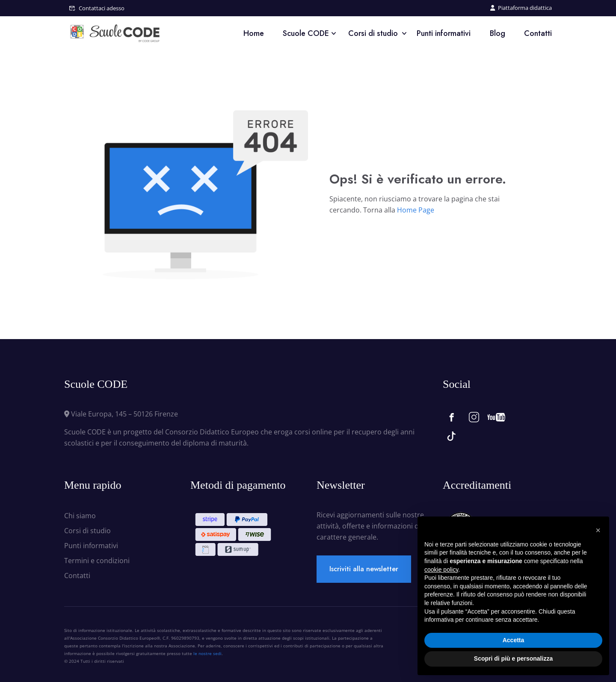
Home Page (416, 210)
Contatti (538, 33)
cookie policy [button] (441, 570)
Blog (498, 33)
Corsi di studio (373, 33)
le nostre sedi (207, 653)
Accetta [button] (514, 640)
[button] (598, 530)
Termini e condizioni (97, 561)
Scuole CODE (306, 33)
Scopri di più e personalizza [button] (513, 658)
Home (254, 33)
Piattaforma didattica (521, 8)
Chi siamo (80, 516)
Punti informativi (444, 33)
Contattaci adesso (102, 8)
